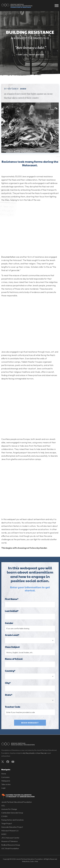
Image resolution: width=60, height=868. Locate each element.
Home (4, 774)
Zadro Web (34, 861)
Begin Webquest (30, 723)
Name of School (14, 659)
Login (3, 788)
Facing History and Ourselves (12, 820)
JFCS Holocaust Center (10, 838)
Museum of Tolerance (9, 841)
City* (8, 683)
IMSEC (4, 834)
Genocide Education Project (12, 827)
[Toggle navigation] (57, 6)
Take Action (6, 784)
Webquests (6, 781)
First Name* (12, 599)
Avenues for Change (9, 809)
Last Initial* (12, 611)
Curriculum (5, 777)
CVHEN (4, 816)
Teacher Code (13, 707)
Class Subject (12, 647)
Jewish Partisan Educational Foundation (17, 802)
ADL (3, 806)
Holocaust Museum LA (10, 831)
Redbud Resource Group (11, 845)
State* (9, 695)
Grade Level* (12, 635)
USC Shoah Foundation (10, 848)
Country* (10, 671)
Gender (9, 623)
